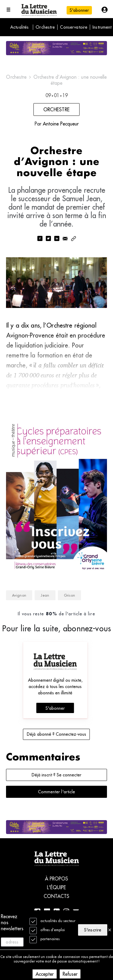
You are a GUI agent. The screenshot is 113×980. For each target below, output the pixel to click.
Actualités (19, 27)
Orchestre (45, 27)
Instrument (102, 27)
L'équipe (56, 887)
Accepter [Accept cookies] (45, 974)
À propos (57, 879)
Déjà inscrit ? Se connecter (56, 775)
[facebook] (40, 239)
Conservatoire (74, 27)
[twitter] (48, 239)
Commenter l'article (56, 792)
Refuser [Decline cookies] (70, 974)
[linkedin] (57, 239)
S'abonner (79, 10)
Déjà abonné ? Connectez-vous (56, 734)
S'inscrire (93, 930)
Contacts (57, 896)
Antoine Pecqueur (61, 124)
